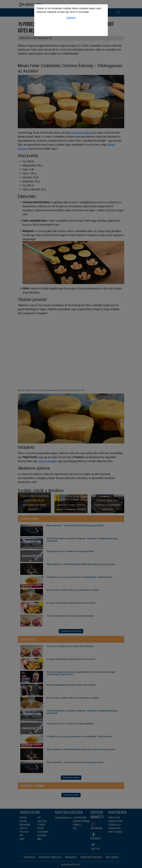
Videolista (71, 18)
